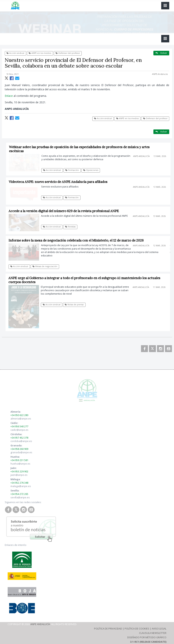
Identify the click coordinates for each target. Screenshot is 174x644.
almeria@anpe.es (21, 419)
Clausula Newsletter (153, 633)
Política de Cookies (137, 629)
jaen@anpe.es (19, 475)
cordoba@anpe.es (21, 441)
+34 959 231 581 (19, 460)
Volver (161, 53)
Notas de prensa (75, 305)
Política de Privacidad (108, 629)
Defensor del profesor (68, 53)
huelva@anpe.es (20, 464)
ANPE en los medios (40, 53)
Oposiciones (92, 170)
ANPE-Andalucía (160, 74)
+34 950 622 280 (19, 415)
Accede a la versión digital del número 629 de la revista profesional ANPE (65, 211)
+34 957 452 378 (19, 438)
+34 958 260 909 (19, 449)
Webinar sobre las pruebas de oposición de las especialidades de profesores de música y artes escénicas (81, 149)
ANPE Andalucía (40, 624)
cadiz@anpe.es (19, 430)
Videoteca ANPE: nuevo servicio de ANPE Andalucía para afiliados (59, 182)
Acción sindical (15, 53)
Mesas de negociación (46, 266)
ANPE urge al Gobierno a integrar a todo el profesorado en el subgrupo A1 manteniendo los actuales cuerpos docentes (85, 280)
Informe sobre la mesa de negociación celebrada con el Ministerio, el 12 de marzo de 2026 (77, 240)
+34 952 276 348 (19, 483)
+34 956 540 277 (19, 426)
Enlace (9, 96)
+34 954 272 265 (19, 494)
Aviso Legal (159, 629)
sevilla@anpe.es (20, 497)
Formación (73, 170)
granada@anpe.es (21, 452)
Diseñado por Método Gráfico (147, 637)
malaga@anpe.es (21, 486)
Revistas (71, 227)
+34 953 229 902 (19, 471)
